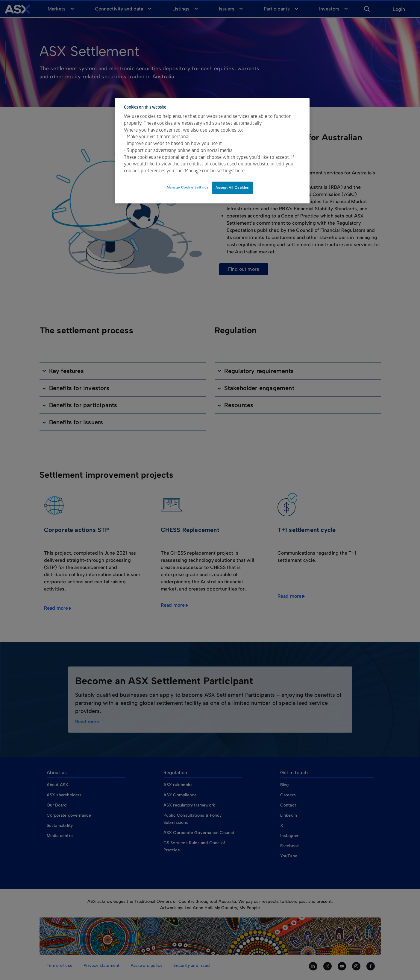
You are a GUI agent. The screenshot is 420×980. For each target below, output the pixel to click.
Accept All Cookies (232, 188)
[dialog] (212, 151)
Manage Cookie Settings (188, 187)
